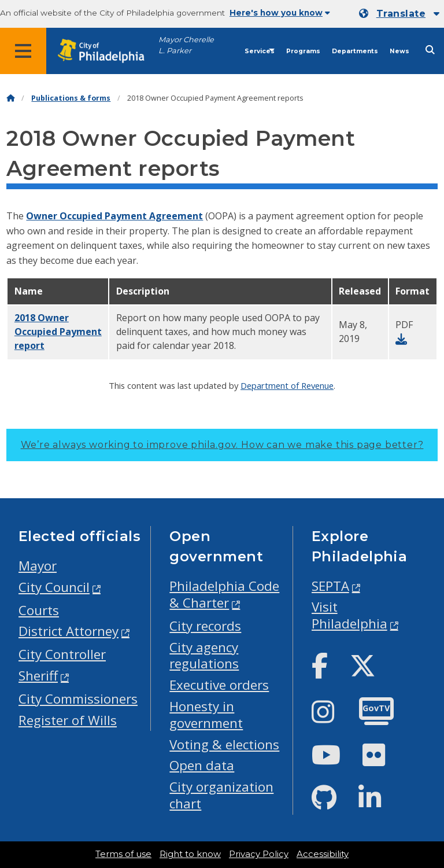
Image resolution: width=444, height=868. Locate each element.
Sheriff (38, 676)
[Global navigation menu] (23, 51)
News (399, 51)
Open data (202, 765)
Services (260, 51)
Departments (355, 51)
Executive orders (219, 685)
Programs (303, 51)
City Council (54, 587)
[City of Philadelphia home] (107, 51)
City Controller (62, 654)
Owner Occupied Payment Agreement (114, 216)
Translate (401, 14)
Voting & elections (224, 744)
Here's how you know (280, 13)
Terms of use (123, 854)
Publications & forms (71, 98)
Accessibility (323, 854)
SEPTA (330, 586)
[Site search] (430, 50)
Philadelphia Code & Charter (224, 594)
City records (205, 626)
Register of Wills (68, 720)
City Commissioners (78, 699)
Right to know (190, 854)
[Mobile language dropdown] (399, 14)
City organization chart (221, 795)
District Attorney (69, 631)
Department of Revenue (287, 385)
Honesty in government (206, 715)
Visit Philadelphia (349, 615)
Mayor (38, 566)
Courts (39, 610)
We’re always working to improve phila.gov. (222, 445)
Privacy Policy (259, 854)
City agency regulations (204, 656)
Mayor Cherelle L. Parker (186, 45)
